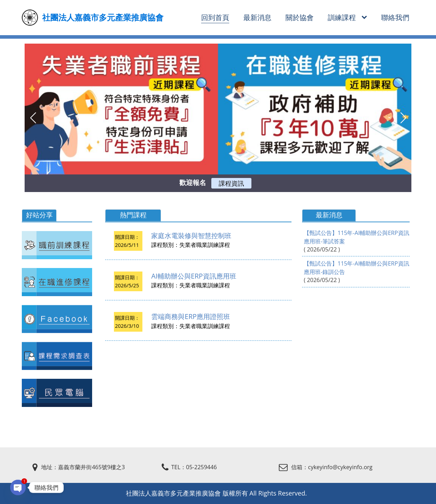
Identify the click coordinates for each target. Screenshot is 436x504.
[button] (33, 118)
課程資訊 (231, 183)
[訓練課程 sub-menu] (366, 18)
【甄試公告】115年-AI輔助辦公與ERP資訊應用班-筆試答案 (357, 237)
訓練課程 (342, 17)
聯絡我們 (395, 17)
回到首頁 (215, 17)
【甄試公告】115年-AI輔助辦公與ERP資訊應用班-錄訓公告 (357, 268)
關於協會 (300, 17)
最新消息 (257, 17)
